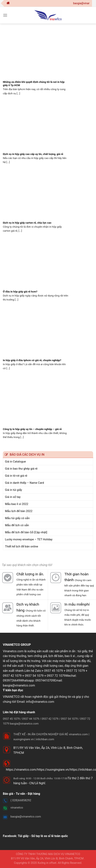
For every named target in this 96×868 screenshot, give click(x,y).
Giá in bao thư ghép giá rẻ (21, 469)
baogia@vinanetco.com (19, 685)
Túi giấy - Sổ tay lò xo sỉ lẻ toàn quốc (43, 836)
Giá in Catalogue (15, 462)
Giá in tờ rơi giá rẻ (16, 476)
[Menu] (5, 15)
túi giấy (82, 651)
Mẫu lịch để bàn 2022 (19, 511)
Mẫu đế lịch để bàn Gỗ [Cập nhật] (26, 532)
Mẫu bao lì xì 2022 (17, 504)
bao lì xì (70, 656)
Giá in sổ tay (13, 497)
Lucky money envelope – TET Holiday (29, 539)
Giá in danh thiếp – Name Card (24, 483)
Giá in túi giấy (13, 490)
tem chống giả (37, 656)
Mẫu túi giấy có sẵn (17, 518)
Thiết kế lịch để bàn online (22, 546)
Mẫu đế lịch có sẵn (17, 525)
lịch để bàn (56, 656)
